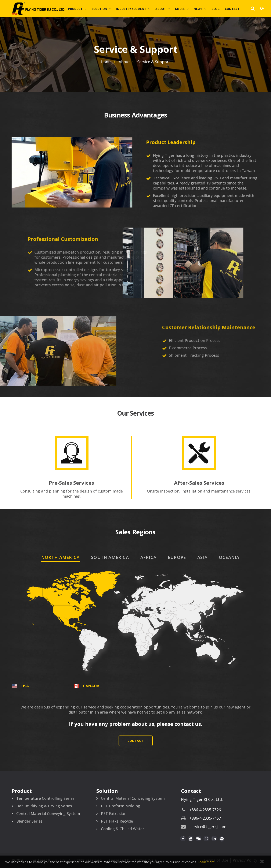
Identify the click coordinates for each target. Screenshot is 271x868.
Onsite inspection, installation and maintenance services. (199, 491)
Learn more (206, 862)
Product (75, 9)
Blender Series (29, 821)
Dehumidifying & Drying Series (44, 806)
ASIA (202, 557)
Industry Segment (131, 9)
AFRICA (148, 557)
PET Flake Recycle (117, 821)
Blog (216, 9)
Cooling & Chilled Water (123, 829)
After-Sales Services (199, 483)
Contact (232, 9)
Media (180, 9)
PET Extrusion (114, 813)
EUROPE (177, 557)
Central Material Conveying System (48, 813)
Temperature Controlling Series (45, 798)
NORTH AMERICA (61, 557)
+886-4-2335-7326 (205, 810)
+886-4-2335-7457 (205, 818)
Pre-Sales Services (71, 483)
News (198, 9)
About (161, 9)
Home (106, 62)
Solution (99, 9)
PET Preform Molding (121, 806)
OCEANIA (229, 557)
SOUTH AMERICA (110, 557)
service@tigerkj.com (208, 827)
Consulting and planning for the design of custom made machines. (72, 494)
